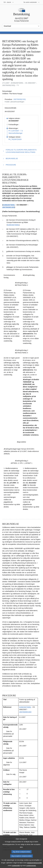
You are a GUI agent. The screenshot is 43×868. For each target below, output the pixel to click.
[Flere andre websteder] (32, 2)
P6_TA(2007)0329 (15, 139)
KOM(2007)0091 (9, 205)
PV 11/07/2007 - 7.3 (16, 131)
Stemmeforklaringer (15, 133)
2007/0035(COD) (20, 99)
